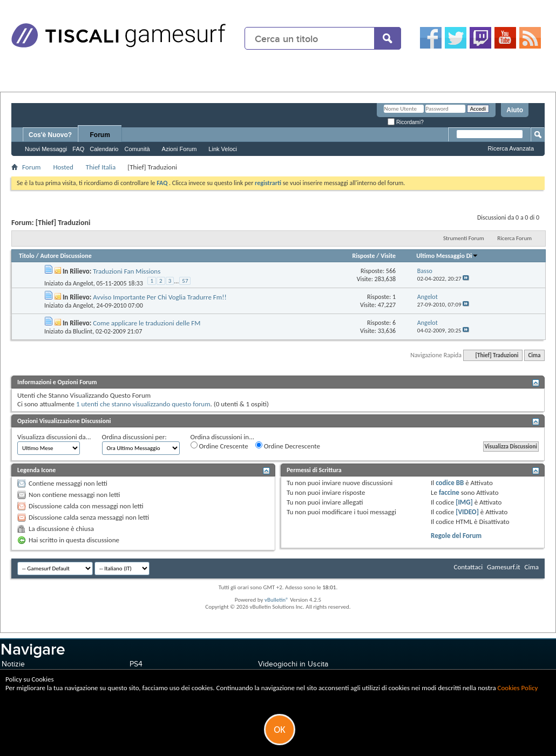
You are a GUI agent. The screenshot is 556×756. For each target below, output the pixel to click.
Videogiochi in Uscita (293, 664)
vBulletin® (277, 600)
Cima (534, 355)
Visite (388, 256)
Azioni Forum (179, 149)
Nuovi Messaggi (46, 149)
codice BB (450, 483)
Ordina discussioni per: (134, 437)
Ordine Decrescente (288, 446)
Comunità (137, 149)
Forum (100, 135)
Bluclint (83, 331)
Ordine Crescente (219, 446)
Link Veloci (223, 149)
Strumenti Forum (464, 238)
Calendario (104, 149)
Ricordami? (405, 122)
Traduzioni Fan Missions (127, 271)
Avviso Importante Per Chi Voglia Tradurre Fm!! (160, 297)
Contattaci (469, 567)
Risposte (363, 256)
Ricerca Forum (514, 238)
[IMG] (464, 502)
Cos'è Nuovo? (50, 135)
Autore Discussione (66, 256)
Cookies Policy (518, 688)
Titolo (27, 256)
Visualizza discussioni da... (54, 437)
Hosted (63, 167)
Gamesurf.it (503, 567)
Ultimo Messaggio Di (447, 256)
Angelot (83, 283)
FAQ (78, 149)
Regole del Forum (456, 536)
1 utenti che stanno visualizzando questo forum (143, 404)
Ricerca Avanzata (511, 148)
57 (185, 281)
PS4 (136, 664)
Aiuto (515, 110)
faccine (449, 492)
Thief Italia (101, 167)
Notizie (13, 664)
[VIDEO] (467, 512)
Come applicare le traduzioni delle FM (147, 323)
